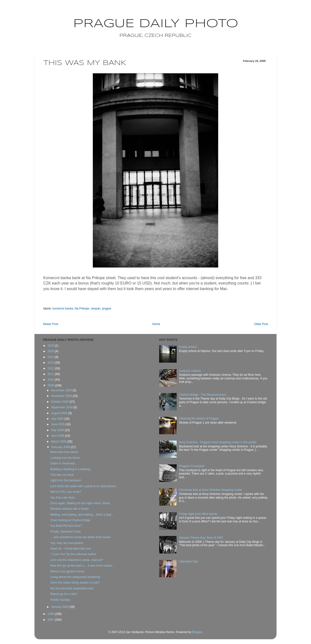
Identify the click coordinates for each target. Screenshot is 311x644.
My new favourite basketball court (72, 588)
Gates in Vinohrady (63, 463)
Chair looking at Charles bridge (70, 520)
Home (156, 324)
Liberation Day (188, 561)
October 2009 (60, 402)
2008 (51, 614)
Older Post (261, 324)
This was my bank (62, 475)
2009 (51, 385)
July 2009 (58, 419)
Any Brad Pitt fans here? (66, 526)
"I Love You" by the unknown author (73, 554)
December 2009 (62, 390)
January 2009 (60, 607)
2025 (51, 346)
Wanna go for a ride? (64, 594)
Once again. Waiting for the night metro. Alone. (80, 503)
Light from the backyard (65, 480)
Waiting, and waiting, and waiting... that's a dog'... (82, 515)
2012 (51, 368)
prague (107, 309)
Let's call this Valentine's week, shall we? (77, 560)
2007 (51, 620)
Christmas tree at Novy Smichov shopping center (211, 490)
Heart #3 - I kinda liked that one (71, 549)
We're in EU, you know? (66, 492)
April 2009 (58, 436)
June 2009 (58, 424)
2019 (51, 351)
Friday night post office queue (198, 514)
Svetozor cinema (190, 371)
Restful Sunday (60, 600)
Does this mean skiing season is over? (75, 583)
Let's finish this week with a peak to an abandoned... (84, 486)
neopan (95, 309)
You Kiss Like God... (63, 498)
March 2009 (59, 442)
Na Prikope (82, 309)
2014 (51, 357)
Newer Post (51, 324)
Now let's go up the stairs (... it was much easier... (82, 566)
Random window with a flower (70, 509)
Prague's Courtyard (192, 466)
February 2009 (61, 447)
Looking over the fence (65, 458)
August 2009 (60, 413)
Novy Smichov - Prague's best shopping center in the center (218, 442)
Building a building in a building (70, 469)
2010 (51, 380)
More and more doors (64, 452)
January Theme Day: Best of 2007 (201, 538)
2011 (51, 374)
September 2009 (62, 407)
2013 (51, 363)
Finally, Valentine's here (65, 532)
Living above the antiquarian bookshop (75, 577)
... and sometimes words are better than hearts (80, 537)
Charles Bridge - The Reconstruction (203, 395)
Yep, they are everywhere (67, 543)
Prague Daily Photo (156, 24)
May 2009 (58, 430)
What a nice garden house (67, 571)
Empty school (188, 347)
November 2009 (62, 396)
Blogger (197, 632)
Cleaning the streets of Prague (199, 418)
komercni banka (63, 309)
